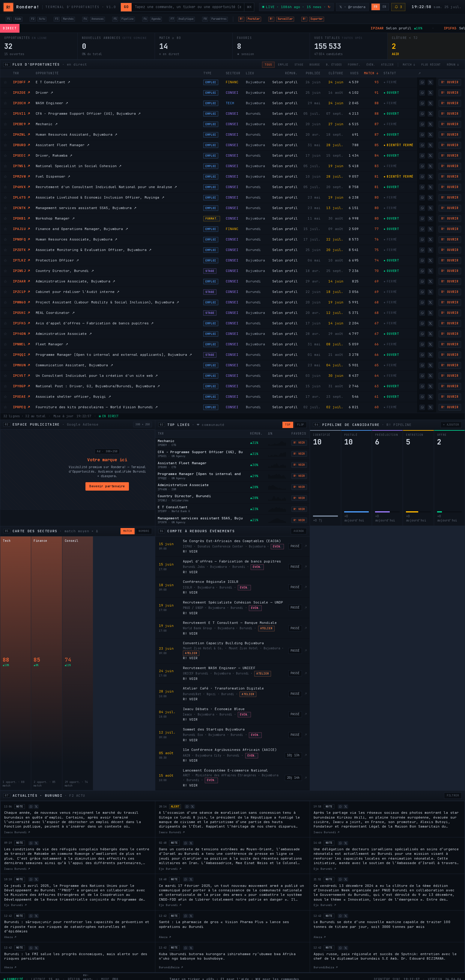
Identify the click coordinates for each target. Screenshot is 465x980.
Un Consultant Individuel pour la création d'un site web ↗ (97, 376)
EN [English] (384, 7)
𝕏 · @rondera (352, 7)
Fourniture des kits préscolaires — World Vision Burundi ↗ (97, 407)
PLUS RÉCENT (431, 65)
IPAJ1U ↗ (21, 229)
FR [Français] (376, 7)
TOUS (268, 65)
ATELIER (387, 65)
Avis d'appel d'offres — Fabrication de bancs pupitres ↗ (95, 323)
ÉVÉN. (371, 65)
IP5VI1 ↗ (21, 114)
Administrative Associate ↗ (64, 334)
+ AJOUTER (451, 425)
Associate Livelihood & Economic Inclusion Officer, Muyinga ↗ (100, 197)
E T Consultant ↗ (53, 82)
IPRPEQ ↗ (21, 407)
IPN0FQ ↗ (21, 239)
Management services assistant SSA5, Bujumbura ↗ (86, 208)
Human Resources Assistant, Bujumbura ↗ (77, 134)
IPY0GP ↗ (21, 386)
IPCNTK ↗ (21, 208)
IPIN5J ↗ (21, 271)
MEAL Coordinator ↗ (55, 313)
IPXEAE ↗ (21, 397)
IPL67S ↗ (21, 197)
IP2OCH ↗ (21, 103)
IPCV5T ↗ (21, 376)
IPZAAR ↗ (21, 281)
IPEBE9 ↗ (21, 124)
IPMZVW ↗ (21, 176)
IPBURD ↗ (21, 145)
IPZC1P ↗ (21, 292)
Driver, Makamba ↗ (54, 155)
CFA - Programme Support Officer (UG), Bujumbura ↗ (88, 114)
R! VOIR (299, 443)
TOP (288, 425)
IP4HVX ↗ (21, 187)
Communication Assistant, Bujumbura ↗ (74, 365)
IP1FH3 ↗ (21, 323)
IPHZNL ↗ (21, 134)
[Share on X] (431, 82)
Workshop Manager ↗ (55, 218)
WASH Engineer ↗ (52, 103)
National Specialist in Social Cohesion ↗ (79, 166)
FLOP (301, 425)
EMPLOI (283, 65)
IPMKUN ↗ (21, 365)
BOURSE (315, 65)
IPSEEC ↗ (21, 155)
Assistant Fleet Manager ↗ (63, 145)
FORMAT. (354, 65)
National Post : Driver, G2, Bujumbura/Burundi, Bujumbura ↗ (98, 386)
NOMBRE (144, 531)
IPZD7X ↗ (21, 250)
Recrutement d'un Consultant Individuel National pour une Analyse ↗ (106, 187)
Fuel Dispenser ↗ (53, 176)
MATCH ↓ (409, 65)
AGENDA (299, 531)
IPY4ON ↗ (21, 334)
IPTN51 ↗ (21, 166)
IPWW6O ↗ (21, 302)
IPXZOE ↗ (21, 93)
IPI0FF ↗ (21, 82)
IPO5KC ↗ (21, 313)
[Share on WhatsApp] (422, 82)
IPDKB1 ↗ (21, 218)
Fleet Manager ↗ (52, 344)
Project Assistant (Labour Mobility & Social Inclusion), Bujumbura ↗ (107, 302)
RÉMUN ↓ (453, 65)
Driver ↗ (45, 93)
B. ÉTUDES (334, 65)
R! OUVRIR (450, 82)
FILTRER (453, 796)
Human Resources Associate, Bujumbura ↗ (77, 239)
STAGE (299, 65)
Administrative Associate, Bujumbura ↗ (75, 281)
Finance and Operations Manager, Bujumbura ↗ (82, 229)
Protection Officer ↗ (57, 260)
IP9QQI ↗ (21, 355)
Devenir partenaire (107, 486)
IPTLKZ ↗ (21, 260)
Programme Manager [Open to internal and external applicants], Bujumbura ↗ (114, 355)
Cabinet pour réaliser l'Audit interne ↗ (78, 292)
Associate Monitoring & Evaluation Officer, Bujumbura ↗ (94, 250)
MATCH (128, 531)
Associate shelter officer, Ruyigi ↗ (73, 397)
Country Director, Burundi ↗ (65, 271)
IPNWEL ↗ (21, 344)
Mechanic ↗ (47, 124)
